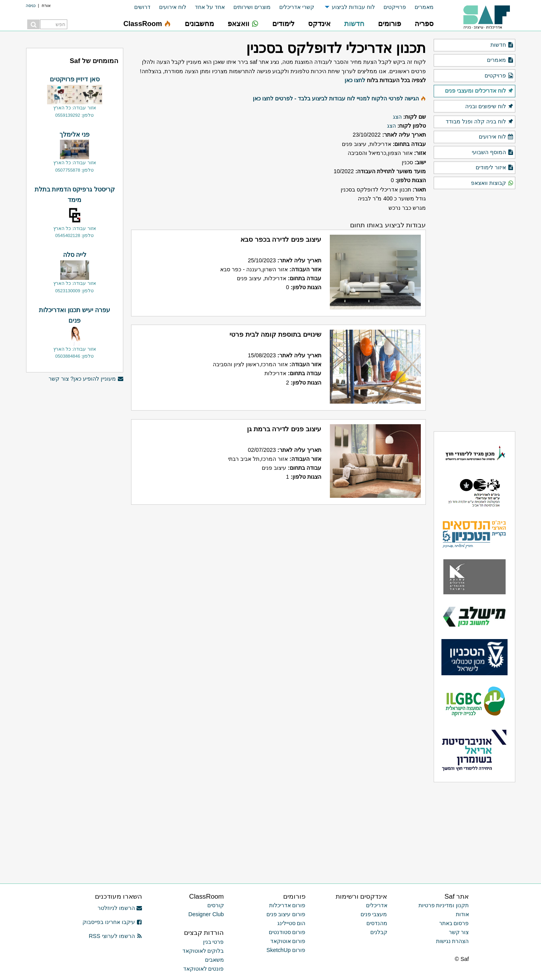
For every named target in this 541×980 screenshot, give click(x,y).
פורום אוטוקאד (288, 941)
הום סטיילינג (292, 923)
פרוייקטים (395, 7)
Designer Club (206, 914)
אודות (462, 914)
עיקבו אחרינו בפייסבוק (112, 922)
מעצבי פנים (374, 914)
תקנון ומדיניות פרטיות (444, 905)
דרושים (142, 7)
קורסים (216, 905)
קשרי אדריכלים (297, 7)
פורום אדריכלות (287, 905)
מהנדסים (377, 923)
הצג (397, 117)
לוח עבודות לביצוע (353, 7)
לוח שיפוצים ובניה (489, 107)
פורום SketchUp (286, 950)
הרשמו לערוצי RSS (115, 936)
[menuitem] (420, 7)
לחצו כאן (355, 80)
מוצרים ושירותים (252, 7)
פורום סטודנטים (287, 932)
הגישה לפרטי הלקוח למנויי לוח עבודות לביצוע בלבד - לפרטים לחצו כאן (336, 98)
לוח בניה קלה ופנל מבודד (480, 122)
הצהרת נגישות (453, 941)
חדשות (502, 45)
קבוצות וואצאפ (492, 183)
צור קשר (459, 932)
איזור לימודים (495, 168)
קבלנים (379, 932)
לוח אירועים (173, 7)
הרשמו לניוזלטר (120, 908)
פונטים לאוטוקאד (204, 969)
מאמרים (424, 7)
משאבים (214, 960)
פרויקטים (499, 76)
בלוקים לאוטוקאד (203, 951)
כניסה (31, 5)
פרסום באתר (454, 923)
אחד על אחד (210, 7)
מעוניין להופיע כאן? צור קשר (86, 379)
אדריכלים (377, 905)
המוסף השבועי (493, 153)
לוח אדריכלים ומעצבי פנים (479, 91)
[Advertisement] (75, 506)
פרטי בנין (214, 942)
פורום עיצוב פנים (286, 914)
